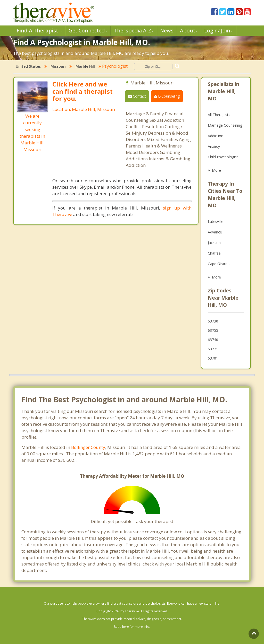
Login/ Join (218, 31)
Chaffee (214, 253)
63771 (213, 349)
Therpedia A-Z (134, 31)
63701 (213, 358)
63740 (213, 340)
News (167, 31)
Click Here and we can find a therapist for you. (82, 91)
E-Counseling (167, 96)
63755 (213, 330)
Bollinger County (88, 447)
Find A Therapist (39, 31)
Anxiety (214, 146)
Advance (215, 232)
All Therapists (219, 115)
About (189, 31)
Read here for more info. (132, 627)
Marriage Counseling (225, 125)
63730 (213, 321)
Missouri (58, 66)
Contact (137, 96)
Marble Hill (85, 66)
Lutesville (216, 221)
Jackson (214, 243)
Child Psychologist (223, 157)
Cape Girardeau (221, 264)
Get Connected (88, 31)
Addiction (216, 136)
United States (28, 66)
